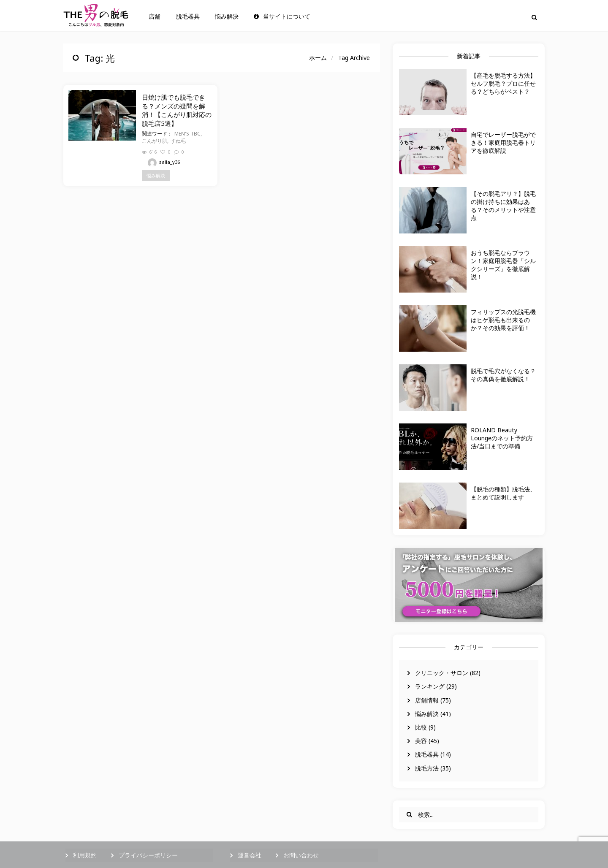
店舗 (155, 16)
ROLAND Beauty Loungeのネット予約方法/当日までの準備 (502, 438)
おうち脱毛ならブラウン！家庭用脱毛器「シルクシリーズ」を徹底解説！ (503, 265)
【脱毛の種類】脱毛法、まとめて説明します (503, 493)
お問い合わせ (301, 855)
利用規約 (85, 855)
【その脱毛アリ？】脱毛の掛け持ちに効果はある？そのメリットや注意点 (503, 206)
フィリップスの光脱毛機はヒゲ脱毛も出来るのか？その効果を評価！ (503, 320)
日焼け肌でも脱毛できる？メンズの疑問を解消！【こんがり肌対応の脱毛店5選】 (177, 110)
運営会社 (250, 855)
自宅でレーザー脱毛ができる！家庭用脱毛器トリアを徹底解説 (503, 142)
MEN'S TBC (187, 134)
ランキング (430, 686)
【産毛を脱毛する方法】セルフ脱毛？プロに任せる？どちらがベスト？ (503, 83)
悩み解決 (227, 16)
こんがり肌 (155, 141)
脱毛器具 (188, 16)
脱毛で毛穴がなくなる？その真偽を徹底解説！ (503, 375)
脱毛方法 (427, 768)
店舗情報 (427, 700)
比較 (421, 727)
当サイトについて (282, 16)
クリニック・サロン (442, 673)
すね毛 (178, 141)
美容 (421, 741)
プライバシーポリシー (148, 855)
